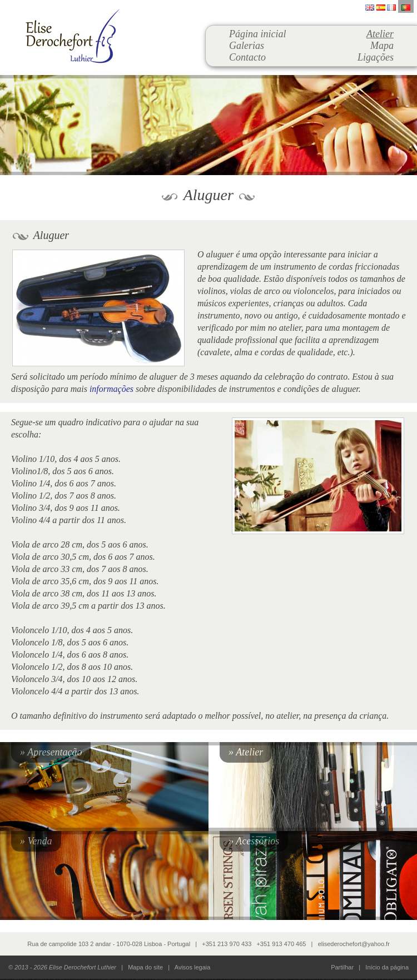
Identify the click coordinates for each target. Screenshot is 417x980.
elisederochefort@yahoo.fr (354, 944)
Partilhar (342, 967)
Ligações (376, 57)
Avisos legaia (193, 967)
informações (111, 389)
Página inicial (258, 34)
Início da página (387, 967)
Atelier (380, 34)
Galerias (247, 46)
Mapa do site (145, 967)
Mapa (382, 46)
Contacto (247, 57)
